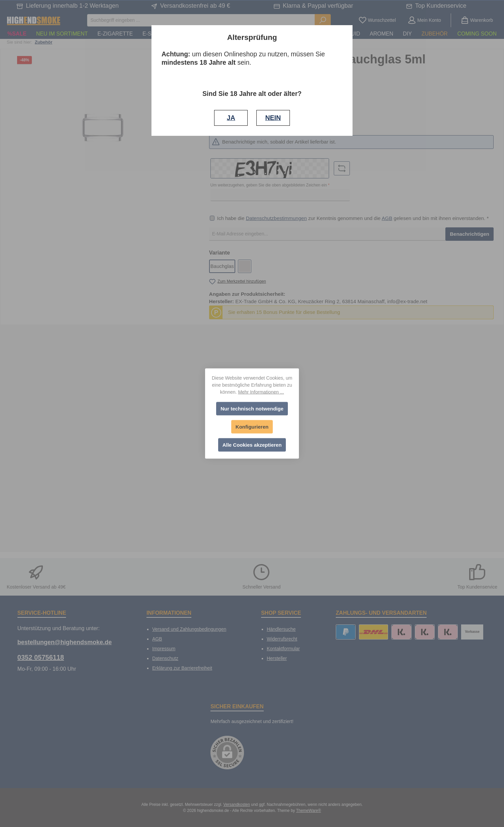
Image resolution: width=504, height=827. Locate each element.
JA (231, 118)
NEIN (273, 118)
